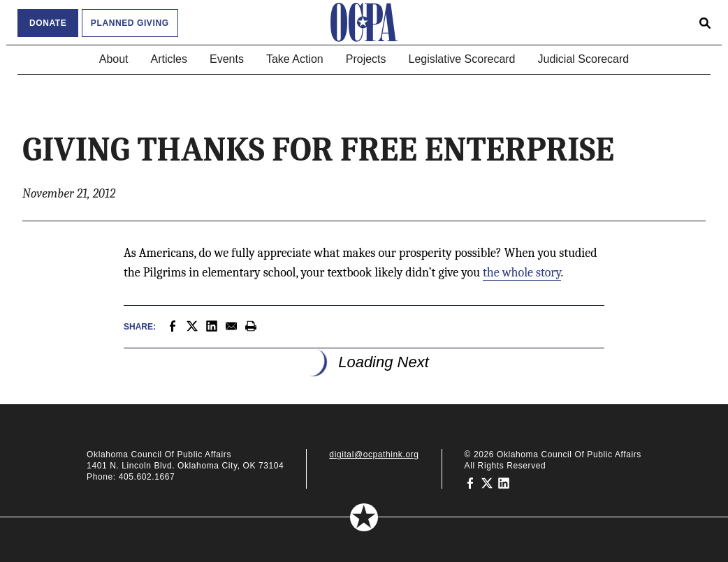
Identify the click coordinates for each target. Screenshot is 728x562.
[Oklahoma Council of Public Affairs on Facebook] (470, 482)
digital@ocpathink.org (374, 454)
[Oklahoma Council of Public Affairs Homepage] (364, 22)
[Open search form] (705, 22)
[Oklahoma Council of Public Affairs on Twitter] (487, 482)
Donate (48, 23)
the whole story (522, 273)
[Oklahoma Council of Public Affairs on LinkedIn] (504, 482)
